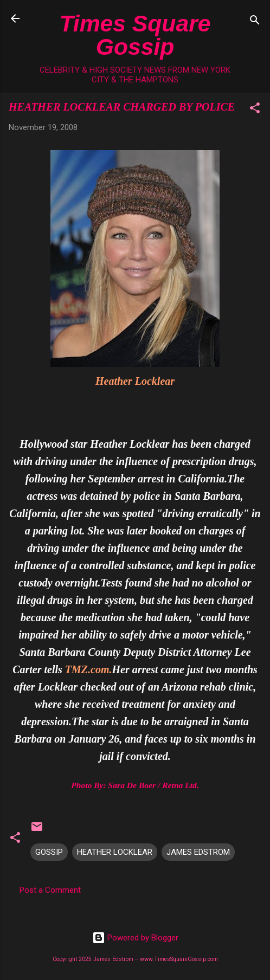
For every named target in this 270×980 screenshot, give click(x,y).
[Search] (255, 22)
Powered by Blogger (135, 938)
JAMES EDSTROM (198, 852)
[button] (255, 110)
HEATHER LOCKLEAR (115, 852)
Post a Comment (50, 890)
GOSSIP (49, 852)
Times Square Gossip (135, 35)
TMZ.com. (89, 669)
